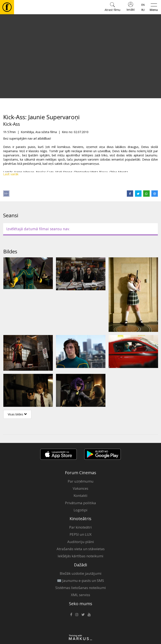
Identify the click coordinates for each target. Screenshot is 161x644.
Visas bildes (17, 414)
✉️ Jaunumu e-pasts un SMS (80, 581)
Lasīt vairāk (11, 174)
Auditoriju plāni (81, 542)
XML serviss (80, 595)
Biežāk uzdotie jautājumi (81, 573)
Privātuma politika (80, 503)
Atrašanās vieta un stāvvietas (81, 549)
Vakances (80, 488)
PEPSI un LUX (81, 534)
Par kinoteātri (80, 527)
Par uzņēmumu (81, 481)
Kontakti (80, 495)
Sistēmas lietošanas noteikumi (81, 588)
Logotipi (80, 510)
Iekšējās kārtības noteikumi (80, 556)
